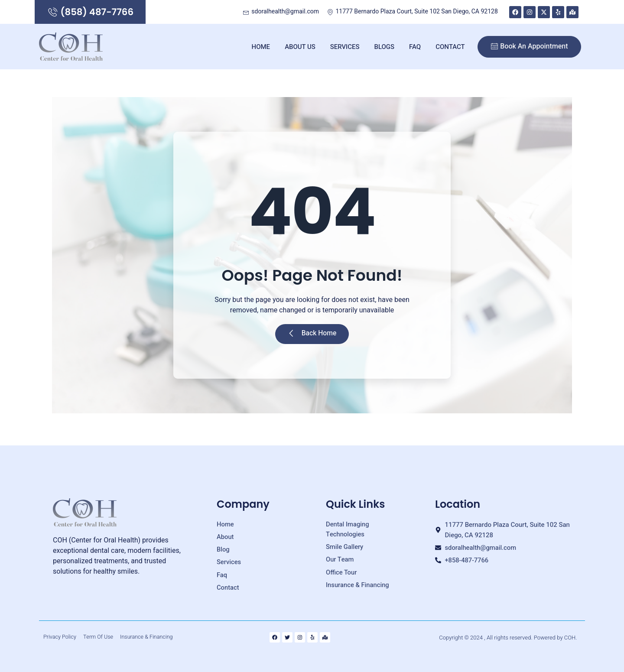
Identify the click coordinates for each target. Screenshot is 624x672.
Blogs (385, 48)
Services (345, 48)
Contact (450, 48)
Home (261, 48)
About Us (300, 48)
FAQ (415, 48)
